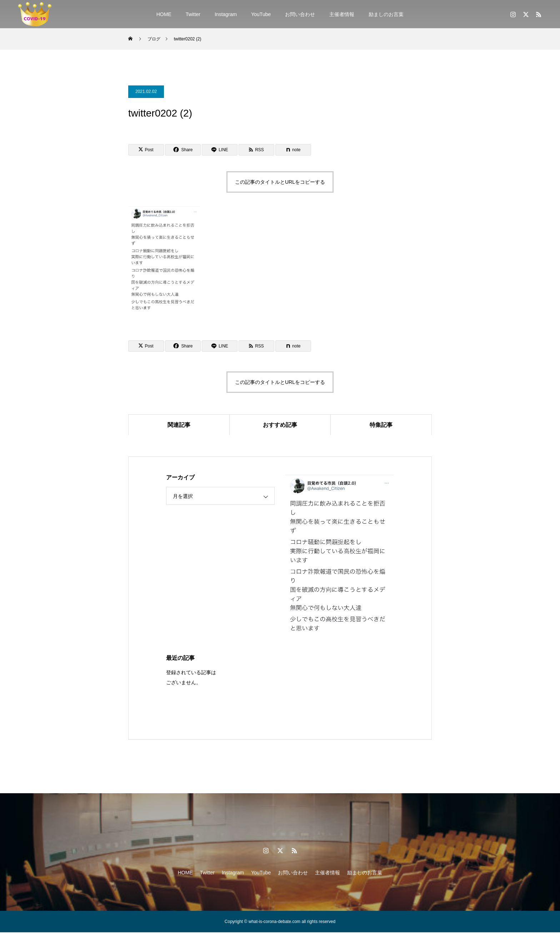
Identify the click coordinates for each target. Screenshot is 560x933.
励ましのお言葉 (386, 14)
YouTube (261, 14)
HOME (164, 14)
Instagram (226, 14)
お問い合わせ (300, 14)
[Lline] (220, 150)
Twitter (193, 14)
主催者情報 (342, 14)
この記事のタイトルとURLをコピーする (280, 182)
